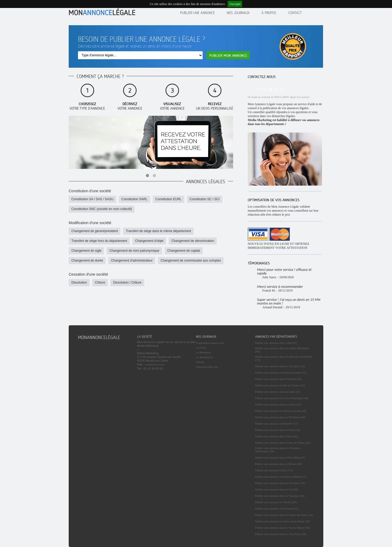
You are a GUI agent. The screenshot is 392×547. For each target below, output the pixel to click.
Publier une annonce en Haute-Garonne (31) (281, 373)
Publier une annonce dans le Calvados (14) (280, 366)
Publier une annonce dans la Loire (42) (278, 392)
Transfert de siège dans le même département (158, 231)
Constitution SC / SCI (205, 199)
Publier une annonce (197, 13)
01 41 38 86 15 (271, 89)
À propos (269, 13)
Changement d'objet (149, 241)
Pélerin (200, 362)
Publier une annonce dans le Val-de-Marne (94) (283, 528)
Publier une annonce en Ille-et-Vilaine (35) (280, 385)
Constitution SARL (134, 199)
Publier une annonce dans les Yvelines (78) (280, 483)
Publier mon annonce (228, 55)
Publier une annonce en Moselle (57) (277, 424)
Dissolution (79, 283)
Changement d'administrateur (132, 260)
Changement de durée (87, 260)
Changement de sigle (86, 251)
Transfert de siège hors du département (99, 241)
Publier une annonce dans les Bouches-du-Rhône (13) (284, 358)
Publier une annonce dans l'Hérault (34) (278, 379)
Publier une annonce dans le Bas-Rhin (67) (280, 458)
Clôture (100, 283)
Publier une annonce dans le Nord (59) (278, 430)
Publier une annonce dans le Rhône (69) (278, 464)
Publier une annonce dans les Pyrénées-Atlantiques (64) (278, 450)
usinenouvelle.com (207, 367)
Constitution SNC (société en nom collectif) (102, 209)
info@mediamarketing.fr (155, 365)
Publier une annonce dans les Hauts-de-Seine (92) (284, 515)
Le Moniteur (203, 352)
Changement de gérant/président (95, 231)
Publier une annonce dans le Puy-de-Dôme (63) (283, 443)
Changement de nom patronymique (134, 251)
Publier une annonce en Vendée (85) (276, 502)
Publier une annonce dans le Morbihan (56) (280, 417)
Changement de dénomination (193, 241)
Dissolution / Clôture (127, 283)
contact (295, 13)
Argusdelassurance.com (210, 343)
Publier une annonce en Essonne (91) (277, 508)
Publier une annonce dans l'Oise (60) (277, 436)
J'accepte (235, 4)
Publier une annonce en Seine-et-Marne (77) (281, 477)
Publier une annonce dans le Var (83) (277, 489)
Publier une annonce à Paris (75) (274, 470)
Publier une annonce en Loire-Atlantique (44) (282, 398)
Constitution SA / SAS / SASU (92, 199)
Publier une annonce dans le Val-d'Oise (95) (281, 534)
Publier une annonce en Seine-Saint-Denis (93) (283, 521)
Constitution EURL (169, 199)
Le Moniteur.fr (205, 357)
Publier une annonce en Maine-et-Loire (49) (281, 411)
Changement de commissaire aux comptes (191, 260)
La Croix (201, 348)
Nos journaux (238, 13)
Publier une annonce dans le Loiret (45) (278, 404)
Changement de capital (184, 251)
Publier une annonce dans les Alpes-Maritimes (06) (282, 350)
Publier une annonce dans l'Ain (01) (276, 343)
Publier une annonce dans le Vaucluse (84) (280, 496)
